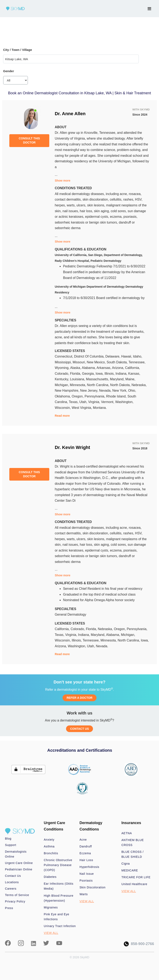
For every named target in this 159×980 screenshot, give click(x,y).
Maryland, (118, 379)
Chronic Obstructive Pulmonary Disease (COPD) (58, 865)
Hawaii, (127, 356)
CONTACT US (80, 729)
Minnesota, (78, 385)
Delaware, (113, 356)
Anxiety (49, 840)
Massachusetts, (98, 379)
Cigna (126, 864)
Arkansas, (104, 368)
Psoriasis (86, 881)
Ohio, (132, 391)
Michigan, (62, 385)
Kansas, (134, 374)
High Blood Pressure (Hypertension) (59, 898)
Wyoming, (62, 368)
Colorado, (62, 374)
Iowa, (100, 374)
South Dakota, (118, 362)
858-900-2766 (139, 944)
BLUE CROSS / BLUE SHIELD (133, 854)
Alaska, (76, 368)
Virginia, (95, 402)
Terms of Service (17, 895)
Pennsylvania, (95, 396)
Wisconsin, (63, 408)
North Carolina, (99, 385)
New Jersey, (90, 391)
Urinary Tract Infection (60, 926)
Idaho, (137, 356)
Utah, (84, 402)
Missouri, (80, 362)
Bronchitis (51, 853)
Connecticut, (64, 356)
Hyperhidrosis (89, 867)
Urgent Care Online (19, 863)
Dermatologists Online (16, 854)
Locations (12, 882)
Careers (11, 889)
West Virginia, (82, 408)
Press (9, 908)
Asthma (49, 846)
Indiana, (122, 374)
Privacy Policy (15, 901)
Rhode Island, (117, 396)
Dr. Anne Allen (70, 114)
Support (11, 845)
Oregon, (78, 396)
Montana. (100, 408)
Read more (62, 416)
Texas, (74, 402)
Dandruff (86, 846)
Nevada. (102, 646)
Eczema (85, 853)
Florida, (76, 374)
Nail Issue (87, 874)
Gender (9, 71)
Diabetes (50, 877)
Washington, (124, 402)
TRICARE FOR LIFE (136, 877)
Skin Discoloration (93, 887)
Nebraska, (139, 385)
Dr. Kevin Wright (72, 447)
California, (132, 368)
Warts (84, 894)
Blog (8, 839)
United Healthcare (134, 884)
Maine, (130, 379)
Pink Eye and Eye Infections (57, 917)
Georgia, (89, 374)
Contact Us (13, 876)
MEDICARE (130, 870)
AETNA (127, 833)
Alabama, (89, 368)
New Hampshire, (67, 391)
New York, (120, 391)
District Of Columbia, (90, 356)
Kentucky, (62, 379)
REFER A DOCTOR (80, 698)
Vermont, (108, 402)
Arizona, (119, 368)
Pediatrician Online (19, 869)
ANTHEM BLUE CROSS (133, 842)
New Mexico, (97, 362)
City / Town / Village (17, 50)
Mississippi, (64, 362)
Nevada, (106, 391)
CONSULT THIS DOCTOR (29, 140)
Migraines (51, 907)
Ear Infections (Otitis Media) (59, 886)
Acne (83, 840)
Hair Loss (86, 860)
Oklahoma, (63, 396)
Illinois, (110, 374)
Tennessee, (137, 362)
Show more (62, 181)
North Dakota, (121, 385)
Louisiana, (78, 379)
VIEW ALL (51, 933)
